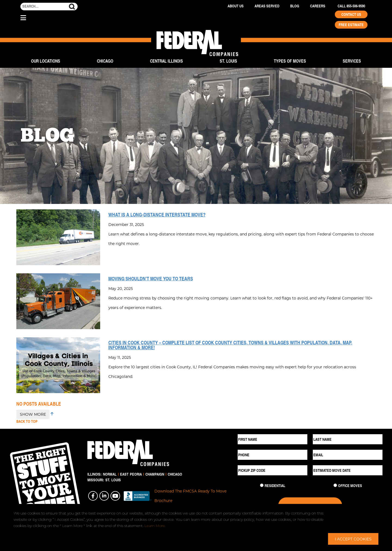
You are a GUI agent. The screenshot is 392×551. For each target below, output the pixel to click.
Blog (295, 6)
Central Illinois (166, 61)
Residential (275, 486)
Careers (318, 6)
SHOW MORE (33, 414)
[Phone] (272, 455)
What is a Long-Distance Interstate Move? (157, 215)
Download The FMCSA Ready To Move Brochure (190, 496)
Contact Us (351, 14)
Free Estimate (351, 25)
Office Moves (350, 486)
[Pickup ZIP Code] (272, 470)
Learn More (155, 526)
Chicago (105, 61)
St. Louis (228, 61)
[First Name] (272, 439)
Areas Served (267, 6)
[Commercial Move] (335, 485)
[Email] (348, 455)
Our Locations (46, 61)
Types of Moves (290, 61)
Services (352, 61)
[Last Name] (348, 439)
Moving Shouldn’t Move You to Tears (151, 278)
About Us (236, 6)
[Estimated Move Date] (348, 470)
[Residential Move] (262, 485)
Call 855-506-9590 (351, 6)
